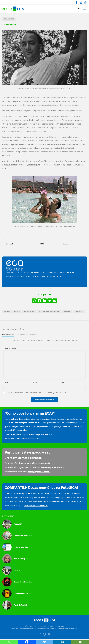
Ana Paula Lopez (21, 559)
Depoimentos (29, 311)
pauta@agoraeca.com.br (39, 463)
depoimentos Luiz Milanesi (49, 311)
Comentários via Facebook (26, 335)
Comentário (10, 349)
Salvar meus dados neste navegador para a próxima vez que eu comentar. (37, 393)
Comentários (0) (8, 335)
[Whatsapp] (34, 301)
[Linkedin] (44, 301)
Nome (8, 383)
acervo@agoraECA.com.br (41, 434)
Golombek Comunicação (56, 626)
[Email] (55, 301)
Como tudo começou (23, 536)
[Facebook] (39, 301)
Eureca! (17, 570)
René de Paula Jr (21, 605)
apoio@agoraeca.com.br (39, 472)
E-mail (36, 383)
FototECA (18, 524)
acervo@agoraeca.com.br (53, 467)
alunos (7, 311)
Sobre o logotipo (21, 547)
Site (63, 383)
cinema (17, 311)
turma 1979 (79, 311)
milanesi (67, 311)
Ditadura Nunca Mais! (22, 593)
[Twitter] (50, 301)
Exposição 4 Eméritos (23, 582)
